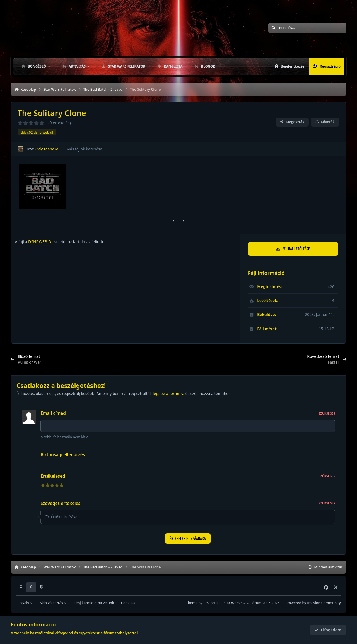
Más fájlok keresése (84, 149)
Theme (192, 603)
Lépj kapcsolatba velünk (94, 603)
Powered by (314, 603)
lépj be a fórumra (169, 393)
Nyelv (26, 603)
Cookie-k (128, 603)
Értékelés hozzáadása (188, 538)
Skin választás (53, 603)
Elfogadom (328, 630)
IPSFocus (211, 603)
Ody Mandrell (48, 149)
